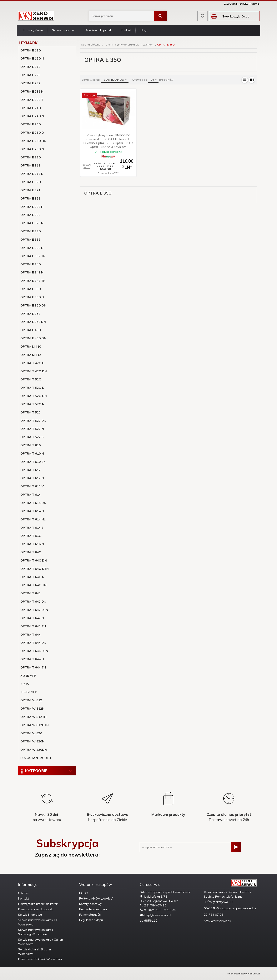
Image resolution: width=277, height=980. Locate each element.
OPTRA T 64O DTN (35, 569)
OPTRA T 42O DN (34, 371)
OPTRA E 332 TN (33, 256)
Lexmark (28, 43)
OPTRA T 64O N (32, 577)
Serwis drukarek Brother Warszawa (35, 951)
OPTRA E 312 (30, 165)
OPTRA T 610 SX (33, 462)
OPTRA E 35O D (32, 297)
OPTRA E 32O (31, 182)
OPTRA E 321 (30, 190)
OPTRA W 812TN (33, 717)
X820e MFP (29, 692)
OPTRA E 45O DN (33, 338)
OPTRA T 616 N (32, 544)
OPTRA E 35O (31, 289)
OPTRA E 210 (30, 67)
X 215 (25, 684)
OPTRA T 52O (31, 379)
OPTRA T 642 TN (33, 626)
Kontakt (126, 30)
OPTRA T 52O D (32, 388)
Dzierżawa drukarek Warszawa (40, 959)
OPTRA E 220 (30, 75)
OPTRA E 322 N (32, 207)
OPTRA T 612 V (32, 486)
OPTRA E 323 (30, 215)
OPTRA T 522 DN (33, 421)
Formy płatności (90, 915)
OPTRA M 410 (31, 346)
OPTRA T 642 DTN (34, 610)
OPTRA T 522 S (32, 437)
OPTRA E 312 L (32, 174)
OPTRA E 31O (31, 157)
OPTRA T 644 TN (33, 667)
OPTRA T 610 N (32, 453)
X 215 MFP (28, 676)
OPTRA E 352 (30, 314)
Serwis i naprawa (64, 30)
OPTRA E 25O (31, 124)
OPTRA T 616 (31, 536)
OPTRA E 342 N (32, 272)
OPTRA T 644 (31, 635)
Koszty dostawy (91, 904)
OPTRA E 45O (31, 330)
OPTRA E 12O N (32, 58)
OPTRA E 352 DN (33, 322)
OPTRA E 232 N (32, 91)
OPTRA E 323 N (32, 223)
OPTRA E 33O (31, 231)
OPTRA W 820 (31, 733)
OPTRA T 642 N (32, 618)
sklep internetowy (237, 974)
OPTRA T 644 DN (33, 643)
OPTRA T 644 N (32, 659)
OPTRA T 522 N (32, 429)
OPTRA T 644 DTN (34, 651)
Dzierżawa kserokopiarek (35, 909)
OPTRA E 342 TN (33, 281)
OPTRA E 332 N (32, 248)
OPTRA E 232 (30, 83)
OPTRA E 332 (30, 239)
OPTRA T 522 (31, 412)
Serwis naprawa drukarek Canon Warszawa (40, 942)
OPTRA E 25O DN (33, 141)
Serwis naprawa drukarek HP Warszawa (38, 922)
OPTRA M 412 (31, 355)
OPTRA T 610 (31, 445)
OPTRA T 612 (31, 470)
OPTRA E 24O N (32, 116)
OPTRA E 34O (31, 264)
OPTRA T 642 (31, 593)
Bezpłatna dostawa (93, 909)
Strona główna (33, 30)
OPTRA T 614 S (32, 528)
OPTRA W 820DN (34, 750)
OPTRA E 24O (31, 108)
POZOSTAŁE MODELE (36, 758)
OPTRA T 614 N (32, 511)
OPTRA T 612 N (32, 478)
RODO (84, 893)
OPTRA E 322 (30, 198)
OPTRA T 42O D (32, 363)
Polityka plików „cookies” (96, 898)
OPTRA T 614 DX (33, 503)
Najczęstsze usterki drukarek (38, 904)
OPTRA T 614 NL (33, 519)
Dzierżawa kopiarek (98, 30)
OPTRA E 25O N (32, 149)
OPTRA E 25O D (32, 133)
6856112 (151, 920)
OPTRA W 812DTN (35, 725)
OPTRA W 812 (31, 700)
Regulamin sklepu (91, 920)
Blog (144, 30)
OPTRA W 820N (32, 741)
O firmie (23, 893)
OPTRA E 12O (31, 50)
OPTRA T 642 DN (33, 601)
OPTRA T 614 (31, 495)
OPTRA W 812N (32, 708)
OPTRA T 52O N (32, 404)
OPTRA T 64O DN (34, 560)
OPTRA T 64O (31, 552)
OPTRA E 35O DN (33, 305)
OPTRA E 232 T (32, 100)
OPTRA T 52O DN (34, 396)
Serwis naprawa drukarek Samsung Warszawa (36, 932)
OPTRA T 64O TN (33, 585)
